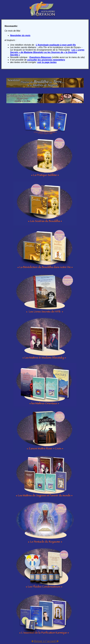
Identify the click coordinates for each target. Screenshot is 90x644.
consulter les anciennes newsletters (46, 60)
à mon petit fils (68, 45)
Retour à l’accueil (45, 641)
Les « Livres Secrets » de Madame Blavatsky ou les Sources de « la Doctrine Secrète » (47, 52)
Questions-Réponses (40, 57)
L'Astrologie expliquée (48, 45)
